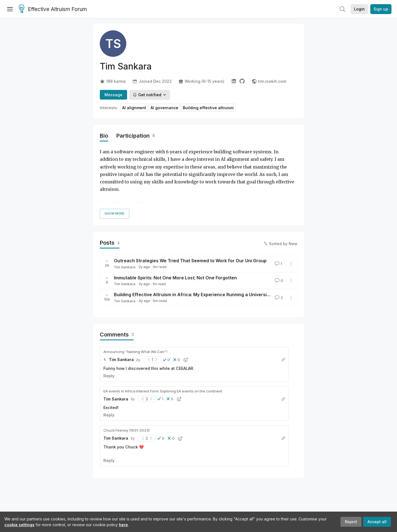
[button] (166, 360)
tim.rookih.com (269, 81)
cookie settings (19, 525)
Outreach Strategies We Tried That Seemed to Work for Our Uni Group (190, 261)
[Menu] (10, 9)
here (123, 525)
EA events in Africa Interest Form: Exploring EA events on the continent (163, 391)
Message (113, 95)
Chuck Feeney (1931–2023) (127, 430)
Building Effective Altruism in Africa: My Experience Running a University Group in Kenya (209, 295)
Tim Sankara (125, 267)
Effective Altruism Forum (53, 9)
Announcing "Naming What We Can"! (135, 352)
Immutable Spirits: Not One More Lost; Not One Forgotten (175, 278)
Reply (109, 376)
